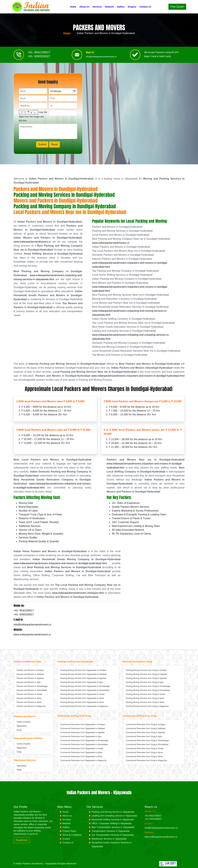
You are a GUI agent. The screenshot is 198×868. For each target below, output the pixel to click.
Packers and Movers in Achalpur (30, 670)
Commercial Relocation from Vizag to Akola (144, 756)
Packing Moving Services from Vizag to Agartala (146, 678)
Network (109, 7)
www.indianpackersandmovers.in (32, 242)
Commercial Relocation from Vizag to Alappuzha (146, 760)
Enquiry (132, 7)
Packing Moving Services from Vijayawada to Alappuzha (84, 706)
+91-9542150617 (153, 816)
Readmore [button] (22, 840)
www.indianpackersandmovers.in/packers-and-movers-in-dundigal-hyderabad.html (138, 376)
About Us (84, 7)
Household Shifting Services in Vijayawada (113, 820)
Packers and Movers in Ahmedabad (32, 690)
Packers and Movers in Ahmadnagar (32, 686)
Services (97, 7)
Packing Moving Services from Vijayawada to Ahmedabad (85, 690)
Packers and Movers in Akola (29, 702)
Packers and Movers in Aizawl (29, 694)
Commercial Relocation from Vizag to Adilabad (146, 728)
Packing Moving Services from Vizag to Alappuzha (147, 706)
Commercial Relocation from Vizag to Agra (144, 736)
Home (73, 7)
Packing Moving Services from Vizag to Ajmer (145, 698)
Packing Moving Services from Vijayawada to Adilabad (83, 674)
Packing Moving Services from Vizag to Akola (145, 702)
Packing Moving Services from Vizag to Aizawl (145, 694)
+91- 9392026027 (39, 58)
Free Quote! (177, 7)
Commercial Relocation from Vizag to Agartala (145, 732)
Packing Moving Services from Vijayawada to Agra (82, 682)
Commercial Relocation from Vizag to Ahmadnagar (147, 740)
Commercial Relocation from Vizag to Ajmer (144, 752)
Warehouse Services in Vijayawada (109, 839)
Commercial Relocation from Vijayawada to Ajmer (81, 752)
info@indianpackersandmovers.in (101, 58)
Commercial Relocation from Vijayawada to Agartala (82, 732)
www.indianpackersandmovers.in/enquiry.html (78, 593)
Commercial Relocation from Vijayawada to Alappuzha (83, 760)
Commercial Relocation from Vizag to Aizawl (145, 748)
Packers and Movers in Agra (29, 682)
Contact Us (145, 7)
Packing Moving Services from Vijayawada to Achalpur (83, 670)
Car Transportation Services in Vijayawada (113, 835)
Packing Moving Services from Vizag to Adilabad (146, 674)
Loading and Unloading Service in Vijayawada (114, 816)
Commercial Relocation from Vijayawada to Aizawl (82, 748)
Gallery (121, 7)
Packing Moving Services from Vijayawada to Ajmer (82, 698)
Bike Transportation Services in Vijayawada (113, 827)
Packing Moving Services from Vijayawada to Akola (82, 702)
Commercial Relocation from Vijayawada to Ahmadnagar (84, 740)
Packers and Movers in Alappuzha (31, 706)
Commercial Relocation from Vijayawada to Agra (81, 736)
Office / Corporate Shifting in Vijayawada (112, 823)
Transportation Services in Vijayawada (110, 831)
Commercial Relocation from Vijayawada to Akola (81, 756)
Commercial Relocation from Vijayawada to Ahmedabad (84, 744)
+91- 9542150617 (39, 54)
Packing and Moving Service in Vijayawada (113, 812)
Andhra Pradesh (24, 722)
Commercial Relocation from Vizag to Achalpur (146, 724)
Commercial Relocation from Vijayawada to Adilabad (83, 728)
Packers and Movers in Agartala (30, 678)
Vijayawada (22, 726)
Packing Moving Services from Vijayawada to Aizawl (82, 694)
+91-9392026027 (153, 819)
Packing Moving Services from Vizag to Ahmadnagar (148, 686)
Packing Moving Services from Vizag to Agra (145, 682)
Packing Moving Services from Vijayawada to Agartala (83, 678)
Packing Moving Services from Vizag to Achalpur (147, 670)
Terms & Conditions (72, 835)
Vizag (19, 730)
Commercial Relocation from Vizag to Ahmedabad (147, 744)
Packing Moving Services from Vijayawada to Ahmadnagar (85, 686)
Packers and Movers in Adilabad (30, 674)
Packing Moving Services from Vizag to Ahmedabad (148, 690)
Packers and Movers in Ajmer (29, 698)
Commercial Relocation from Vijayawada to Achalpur (83, 724)
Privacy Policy (69, 831)
